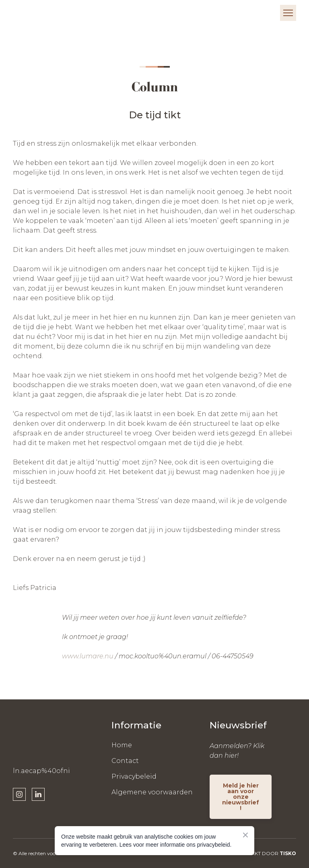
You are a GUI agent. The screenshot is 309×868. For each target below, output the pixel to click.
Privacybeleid (134, 776)
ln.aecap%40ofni (41, 771)
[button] (19, 794)
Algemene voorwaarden (152, 792)
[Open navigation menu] (288, 13)
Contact (125, 761)
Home (122, 745)
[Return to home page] (37, 13)
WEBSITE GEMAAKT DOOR (254, 853)
